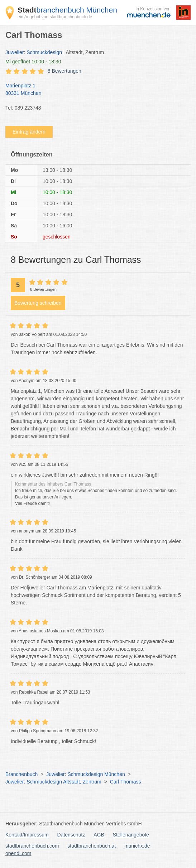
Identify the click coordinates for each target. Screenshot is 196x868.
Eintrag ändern (29, 132)
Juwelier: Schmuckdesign (34, 52)
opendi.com (18, 853)
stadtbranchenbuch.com (32, 846)
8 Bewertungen (64, 71)
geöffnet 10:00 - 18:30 (33, 62)
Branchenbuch (21, 774)
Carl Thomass (126, 782)
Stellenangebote (131, 835)
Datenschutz (71, 835)
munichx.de (137, 846)
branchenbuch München (67, 10)
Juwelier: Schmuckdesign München (85, 774)
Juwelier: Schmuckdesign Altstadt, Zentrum (53, 782)
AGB (99, 835)
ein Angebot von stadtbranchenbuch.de (55, 17)
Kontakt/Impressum (27, 835)
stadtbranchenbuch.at (92, 846)
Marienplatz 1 (94, 90)
